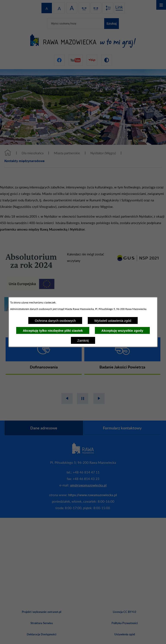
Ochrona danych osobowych (55, 321)
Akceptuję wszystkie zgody (122, 331)
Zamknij (83, 340)
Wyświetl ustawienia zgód (113, 321)
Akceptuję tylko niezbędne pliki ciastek (53, 331)
